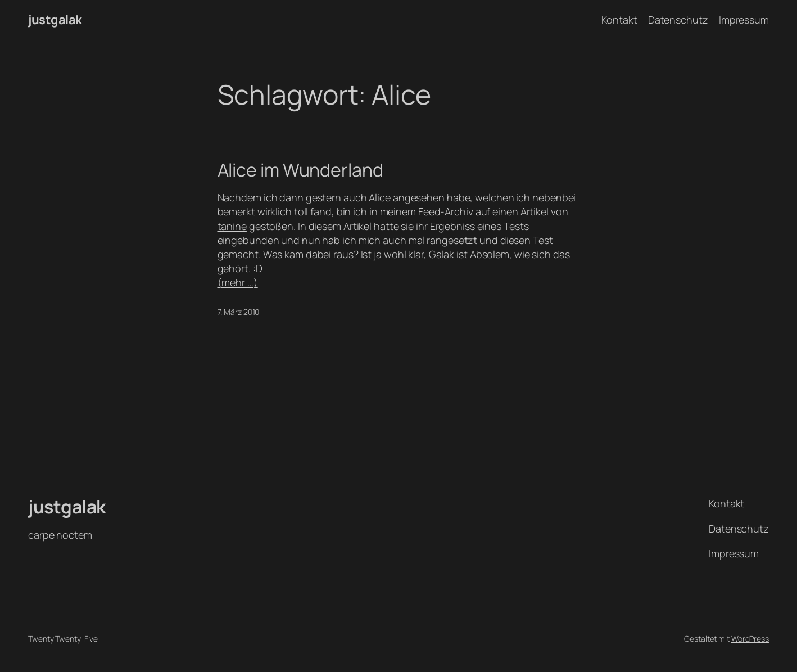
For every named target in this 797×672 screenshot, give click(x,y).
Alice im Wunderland (300, 170)
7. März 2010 (239, 312)
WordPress (750, 639)
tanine (232, 226)
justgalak (55, 20)
